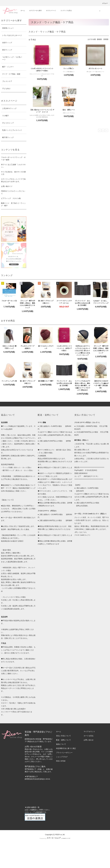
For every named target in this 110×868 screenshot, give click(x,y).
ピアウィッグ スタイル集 (11, 198)
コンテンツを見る (65, 11)
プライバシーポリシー (64, 753)
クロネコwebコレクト (82, 535)
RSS (58, 761)
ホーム (23, 11)
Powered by (55, 838)
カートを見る (89, 736)
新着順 (106, 39)
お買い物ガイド (7, 186)
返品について (61, 744)
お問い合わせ (89, 740)
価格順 (99, 39)
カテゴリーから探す (34, 11)
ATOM (63, 761)
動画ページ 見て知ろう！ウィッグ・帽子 (13, 204)
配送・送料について (63, 740)
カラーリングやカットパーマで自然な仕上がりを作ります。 (13, 180)
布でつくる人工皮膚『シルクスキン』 (13, 166)
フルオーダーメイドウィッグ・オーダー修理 (13, 159)
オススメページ (50, 11)
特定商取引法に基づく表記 (66, 748)
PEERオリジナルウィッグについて (13, 192)
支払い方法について (63, 736)
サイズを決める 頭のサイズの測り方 (13, 173)
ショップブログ (62, 757)
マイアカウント (89, 732)
